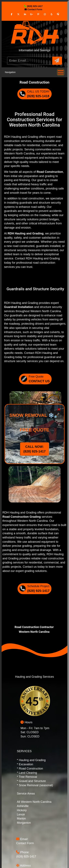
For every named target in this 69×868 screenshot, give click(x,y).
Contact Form (25, 843)
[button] (57, 61)
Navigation (34, 72)
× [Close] (59, 409)
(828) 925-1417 (26, 856)
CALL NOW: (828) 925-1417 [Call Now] (34, 449)
